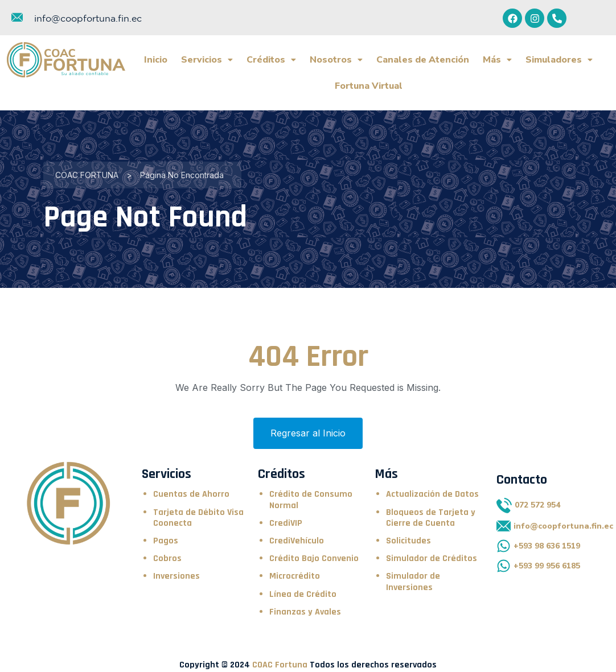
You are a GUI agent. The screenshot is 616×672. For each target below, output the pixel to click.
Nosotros (336, 60)
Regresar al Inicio (308, 424)
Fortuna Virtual (369, 81)
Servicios (207, 60)
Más (497, 60)
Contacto (522, 471)
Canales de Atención (423, 60)
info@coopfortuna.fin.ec (88, 18)
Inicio (156, 60)
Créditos (271, 60)
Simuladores (559, 60)
